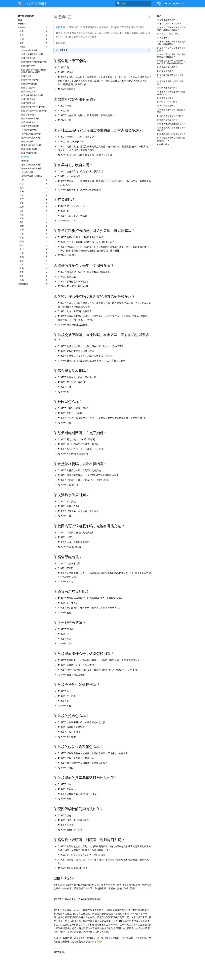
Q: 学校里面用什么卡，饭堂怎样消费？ (171, 111)
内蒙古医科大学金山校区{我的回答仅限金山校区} (34, 71)
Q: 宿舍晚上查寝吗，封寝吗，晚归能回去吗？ (171, 139)
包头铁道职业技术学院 (31, 138)
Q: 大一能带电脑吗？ (166, 106)
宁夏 (34, 272)
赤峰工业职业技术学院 (31, 165)
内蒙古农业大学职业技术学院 (34, 62)
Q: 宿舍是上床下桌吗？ (167, 20)
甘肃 (34, 265)
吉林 (34, 184)
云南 (34, 253)
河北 (34, 39)
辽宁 (34, 180)
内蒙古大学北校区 (29, 84)
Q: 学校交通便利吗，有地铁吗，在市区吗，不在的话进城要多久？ (172, 62)
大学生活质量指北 (26, 16)
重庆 (34, 242)
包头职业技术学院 (29, 130)
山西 (34, 43)
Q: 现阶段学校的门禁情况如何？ (171, 134)
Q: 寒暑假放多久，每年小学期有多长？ (171, 49)
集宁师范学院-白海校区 (32, 176)
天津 (34, 35)
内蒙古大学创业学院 (30, 80)
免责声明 (60, 27)
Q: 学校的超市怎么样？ (167, 120)
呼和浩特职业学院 (29, 153)
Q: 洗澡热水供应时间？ (167, 88)
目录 (159, 16)
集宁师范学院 (27, 172)
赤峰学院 (25, 161)
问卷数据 (33, 27)
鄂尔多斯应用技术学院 (31, 168)
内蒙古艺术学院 (28, 115)
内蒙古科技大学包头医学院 (33, 107)
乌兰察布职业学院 (29, 50)
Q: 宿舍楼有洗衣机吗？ (167, 67)
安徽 (34, 203)
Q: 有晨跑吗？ (163, 38)
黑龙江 (34, 188)
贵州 (34, 249)
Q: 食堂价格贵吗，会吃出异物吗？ (170, 83)
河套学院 (25, 157)
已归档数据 (33, 284)
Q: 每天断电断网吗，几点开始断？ (170, 76)
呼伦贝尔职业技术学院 (31, 145)
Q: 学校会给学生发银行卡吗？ (170, 116)
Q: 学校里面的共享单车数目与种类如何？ (171, 129)
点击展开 (63, 50)
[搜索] (135, 3)
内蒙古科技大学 (28, 103)
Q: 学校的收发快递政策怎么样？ (171, 124)
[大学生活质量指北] (20, 3)
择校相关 (33, 24)
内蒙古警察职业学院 (30, 118)
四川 (34, 245)
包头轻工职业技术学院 (31, 134)
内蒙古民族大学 (28, 99)
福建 (34, 207)
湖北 (34, 222)
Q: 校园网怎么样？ (165, 71)
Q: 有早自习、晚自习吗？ (168, 34)
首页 (20, 20)
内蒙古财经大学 (28, 122)
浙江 (34, 199)
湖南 (34, 226)
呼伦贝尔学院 (27, 141)
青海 (34, 268)
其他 (34, 280)
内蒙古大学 (26, 76)
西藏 (34, 257)
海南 (34, 238)
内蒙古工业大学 (28, 88)
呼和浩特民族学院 (29, 149)
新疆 (34, 276)
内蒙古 (34, 47)
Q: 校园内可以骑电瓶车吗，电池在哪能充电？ (171, 93)
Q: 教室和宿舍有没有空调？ (169, 24)
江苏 (34, 195)
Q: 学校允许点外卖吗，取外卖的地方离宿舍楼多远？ (171, 56)
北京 (34, 31)
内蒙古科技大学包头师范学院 (34, 111)
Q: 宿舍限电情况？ (165, 98)
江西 (34, 211)
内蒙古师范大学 (28, 92)
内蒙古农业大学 (28, 58)
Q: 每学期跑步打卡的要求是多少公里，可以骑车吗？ (171, 43)
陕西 (34, 261)
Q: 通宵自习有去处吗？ (167, 102)
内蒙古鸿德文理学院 (30, 126)
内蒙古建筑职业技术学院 (32, 95)
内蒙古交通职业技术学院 (32, 54)
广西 (34, 234)
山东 (34, 215)
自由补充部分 (163, 144)
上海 (34, 191)
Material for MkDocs (35, 977)
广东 (34, 230)
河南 (34, 218)
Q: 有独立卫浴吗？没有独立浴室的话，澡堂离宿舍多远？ (171, 29)
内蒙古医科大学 (28, 66)
